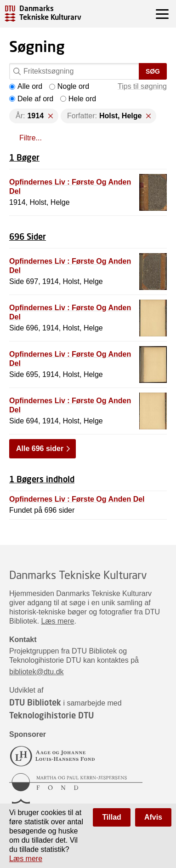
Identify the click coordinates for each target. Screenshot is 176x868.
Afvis (153, 817)
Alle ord (26, 86)
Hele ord (78, 99)
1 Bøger (24, 157)
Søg (153, 71)
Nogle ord (69, 86)
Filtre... (31, 138)
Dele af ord (31, 99)
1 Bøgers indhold (42, 479)
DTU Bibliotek (35, 702)
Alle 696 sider (40, 448)
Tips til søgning (142, 86)
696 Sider (28, 237)
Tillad (112, 817)
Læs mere (57, 621)
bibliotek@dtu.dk (37, 672)
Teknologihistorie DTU (51, 715)
